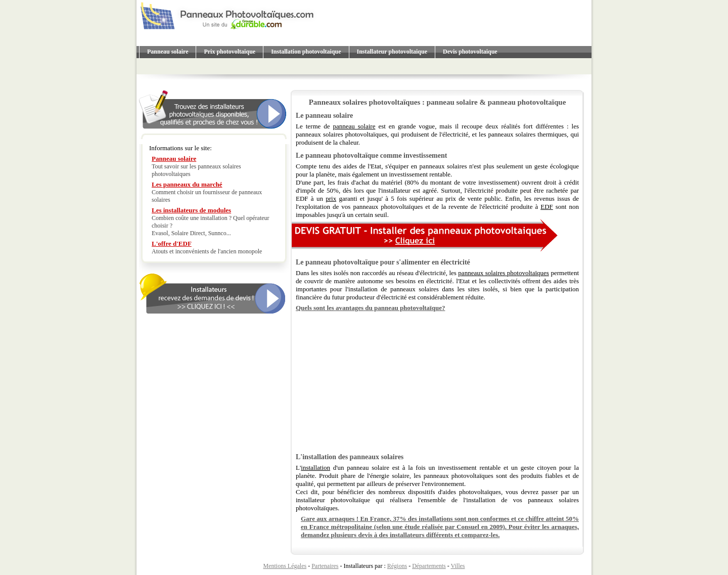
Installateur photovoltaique (392, 52)
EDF (547, 207)
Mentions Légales (285, 566)
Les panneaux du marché (187, 184)
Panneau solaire (168, 52)
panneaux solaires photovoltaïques (504, 273)
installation (315, 468)
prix (331, 198)
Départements (429, 566)
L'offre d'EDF (172, 244)
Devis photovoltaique (470, 52)
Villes (458, 566)
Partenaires (325, 566)
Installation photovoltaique (306, 52)
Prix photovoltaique (230, 52)
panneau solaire (354, 126)
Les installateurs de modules (191, 210)
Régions (397, 566)
